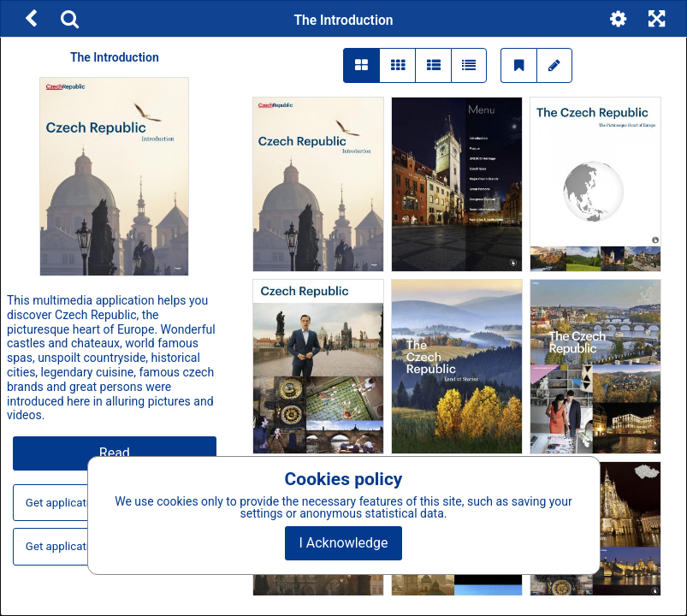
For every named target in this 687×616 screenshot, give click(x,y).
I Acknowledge (343, 543)
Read (115, 453)
